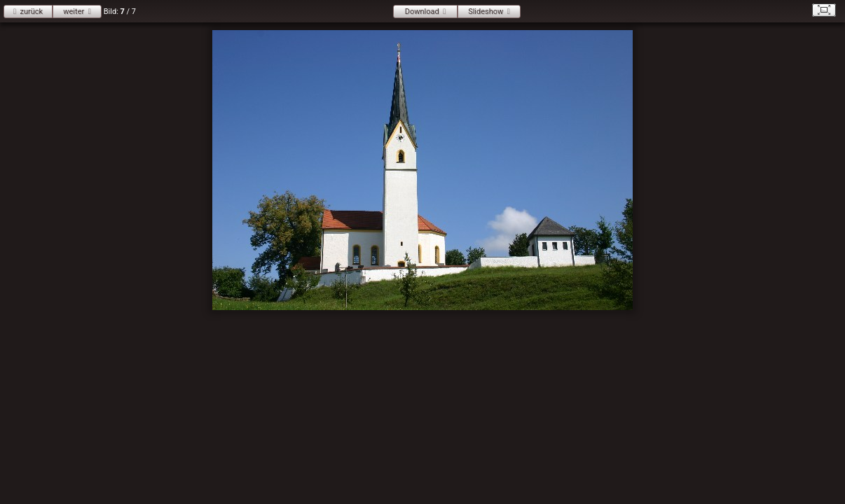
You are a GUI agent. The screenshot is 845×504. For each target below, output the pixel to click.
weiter (74, 12)
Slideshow (486, 12)
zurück (31, 12)
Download (422, 12)
